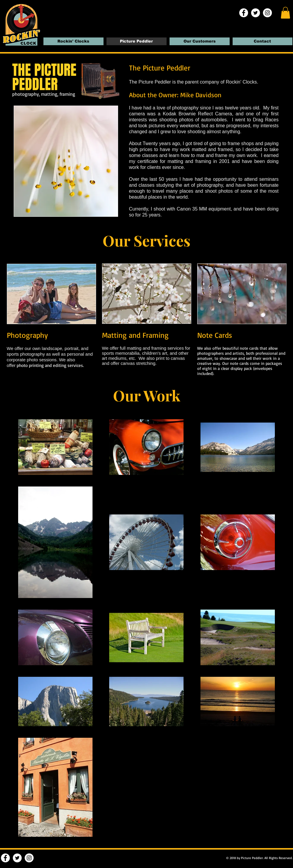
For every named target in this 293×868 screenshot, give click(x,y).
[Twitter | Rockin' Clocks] (256, 13)
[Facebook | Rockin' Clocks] (244, 13)
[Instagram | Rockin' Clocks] (267, 13)
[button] (285, 13)
